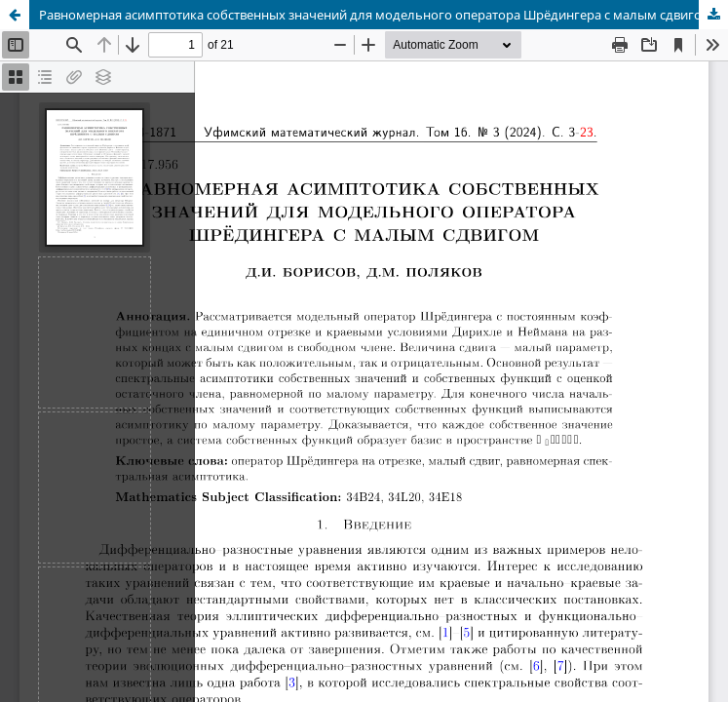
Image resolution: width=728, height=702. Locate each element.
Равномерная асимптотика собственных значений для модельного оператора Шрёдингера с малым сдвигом (375, 15)
